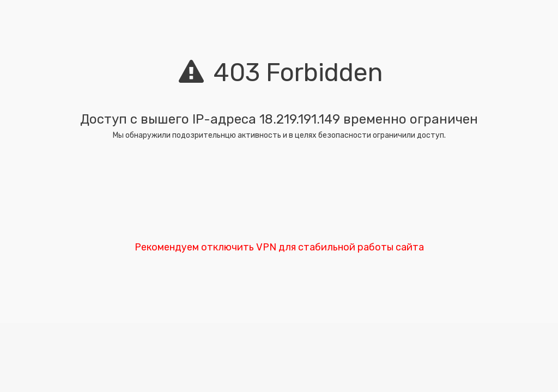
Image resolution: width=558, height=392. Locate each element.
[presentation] (279, 194)
